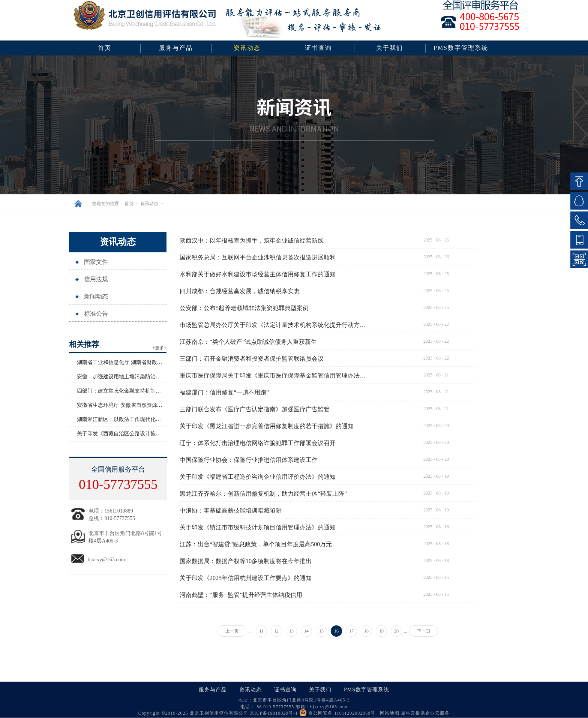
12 (276, 631)
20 (396, 631)
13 (291, 631)
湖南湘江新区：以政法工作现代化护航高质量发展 (135, 419)
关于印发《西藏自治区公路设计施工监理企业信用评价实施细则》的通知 (161, 434)
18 (366, 631)
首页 (105, 48)
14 (306, 631)
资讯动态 (149, 204)
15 (321, 631)
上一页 (232, 631)
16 (336, 631)
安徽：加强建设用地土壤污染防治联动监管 (127, 377)
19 (381, 631)
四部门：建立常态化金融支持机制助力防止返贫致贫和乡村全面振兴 (156, 391)
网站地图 (388, 713)
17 (351, 631)
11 (261, 631)
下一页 (424, 631)
